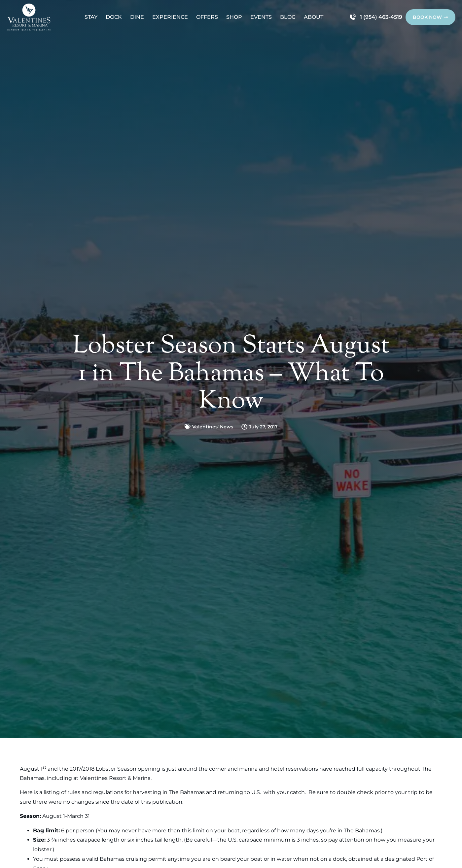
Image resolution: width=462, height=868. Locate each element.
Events (261, 17)
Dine (137, 17)
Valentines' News (213, 427)
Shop (234, 17)
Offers (207, 17)
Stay (91, 17)
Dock (114, 17)
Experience (170, 17)
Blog (288, 17)
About (314, 17)
